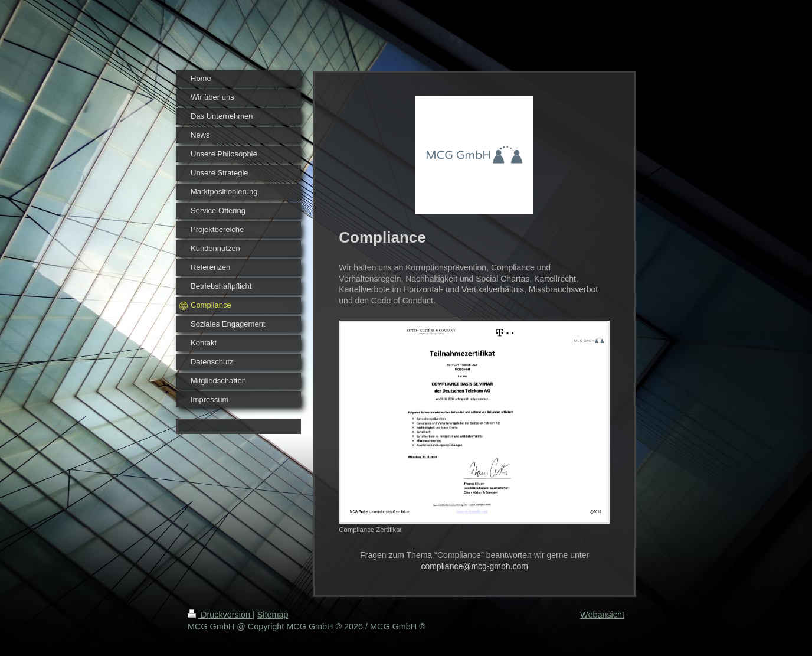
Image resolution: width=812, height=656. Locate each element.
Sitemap (273, 615)
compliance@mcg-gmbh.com (474, 566)
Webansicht (602, 615)
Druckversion (220, 615)
